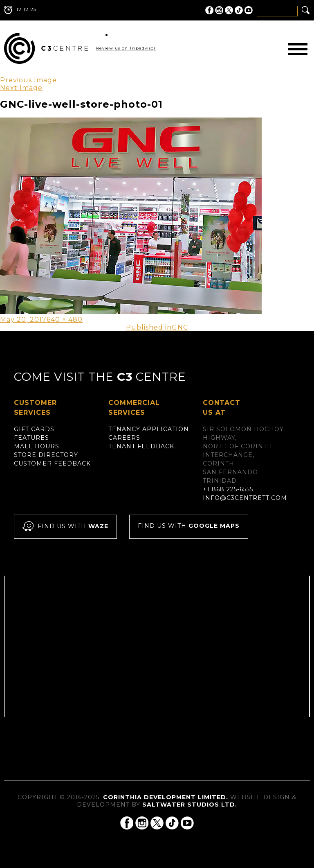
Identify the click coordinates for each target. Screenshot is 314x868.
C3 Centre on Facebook (209, 10)
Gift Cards (34, 429)
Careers (124, 438)
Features (31, 438)
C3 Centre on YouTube (249, 10)
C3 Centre (46, 48)
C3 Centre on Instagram (219, 10)
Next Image (21, 88)
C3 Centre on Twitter (229, 10)
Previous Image (28, 80)
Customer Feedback (52, 463)
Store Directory (46, 455)
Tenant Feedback (141, 446)
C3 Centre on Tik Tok (239, 10)
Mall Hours (37, 446)
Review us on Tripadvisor (126, 48)
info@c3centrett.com (245, 498)
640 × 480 (65, 320)
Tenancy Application (149, 429)
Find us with (65, 527)
